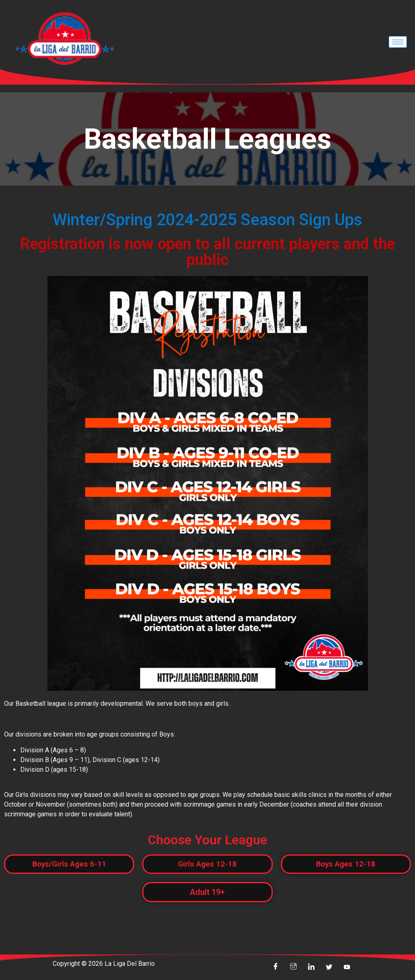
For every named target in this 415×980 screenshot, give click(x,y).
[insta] (293, 968)
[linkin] (311, 968)
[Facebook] (276, 968)
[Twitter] (329, 968)
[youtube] (347, 968)
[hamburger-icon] (398, 42)
